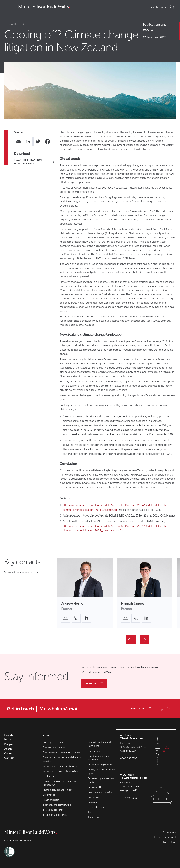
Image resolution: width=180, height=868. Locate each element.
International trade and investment (99, 744)
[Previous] (131, 640)
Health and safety (51, 800)
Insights (17, 24)
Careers (9, 753)
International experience (55, 815)
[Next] (144, 640)
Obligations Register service (102, 765)
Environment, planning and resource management (61, 783)
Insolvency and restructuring (57, 805)
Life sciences (94, 751)
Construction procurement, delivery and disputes (63, 759)
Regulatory (93, 802)
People (9, 744)
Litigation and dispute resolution (99, 758)
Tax (90, 812)
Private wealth (95, 787)
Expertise (10, 735)
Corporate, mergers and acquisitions (61, 771)
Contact (9, 758)
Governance (49, 795)
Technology (94, 817)
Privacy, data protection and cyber (102, 771)
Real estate (93, 797)
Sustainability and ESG (99, 807)
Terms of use (169, 842)
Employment (49, 776)
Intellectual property (53, 810)
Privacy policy (169, 832)
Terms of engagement (165, 837)
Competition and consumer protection (62, 752)
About (8, 749)
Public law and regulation (101, 792)
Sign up (95, 684)
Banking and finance (53, 742)
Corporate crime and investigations (60, 766)
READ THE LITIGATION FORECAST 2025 (34, 162)
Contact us (140, 709)
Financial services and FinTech (58, 790)
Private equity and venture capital (101, 780)
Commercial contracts (54, 747)
